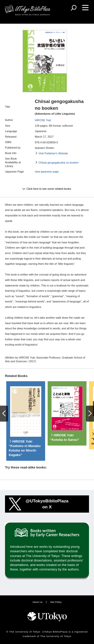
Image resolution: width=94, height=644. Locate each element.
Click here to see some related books (49, 189)
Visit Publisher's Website (53, 153)
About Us (37, 602)
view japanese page (47, 172)
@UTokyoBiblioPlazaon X (47, 504)
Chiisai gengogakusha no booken (59, 163)
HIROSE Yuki (43, 120)
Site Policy (56, 602)
